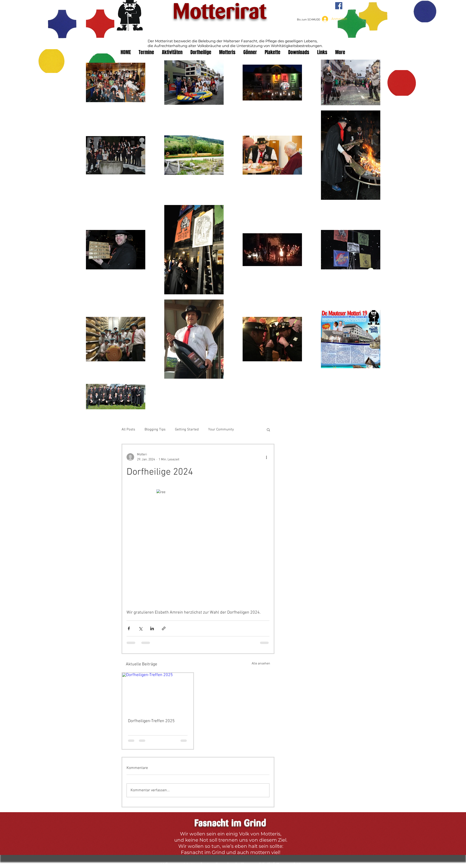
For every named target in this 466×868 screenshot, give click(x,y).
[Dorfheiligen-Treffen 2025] (158, 693)
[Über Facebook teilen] (129, 628)
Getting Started (187, 429)
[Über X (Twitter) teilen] (140, 628)
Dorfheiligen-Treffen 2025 (151, 721)
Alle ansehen (261, 664)
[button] (268, 429)
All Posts (128, 429)
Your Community (221, 429)
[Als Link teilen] (164, 628)
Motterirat (220, 12)
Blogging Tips (155, 429)
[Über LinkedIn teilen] (152, 628)
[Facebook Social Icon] (339, 6)
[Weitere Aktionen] (267, 457)
